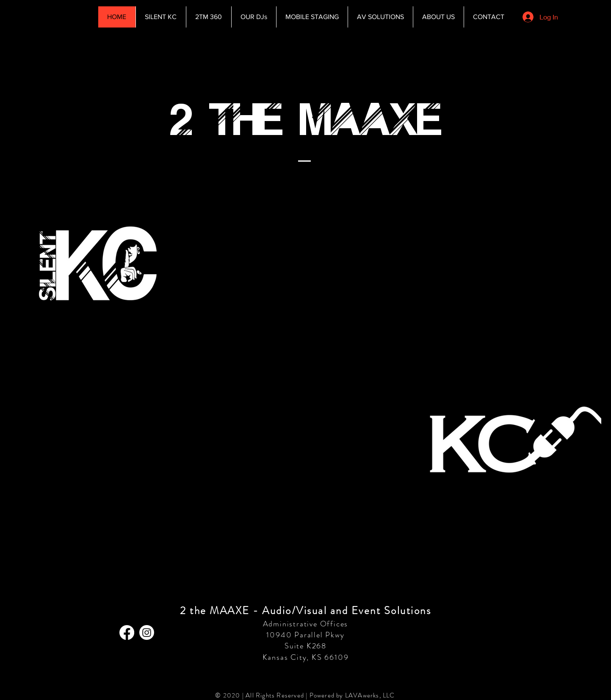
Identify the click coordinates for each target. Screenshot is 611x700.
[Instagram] (147, 632)
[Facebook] (127, 632)
